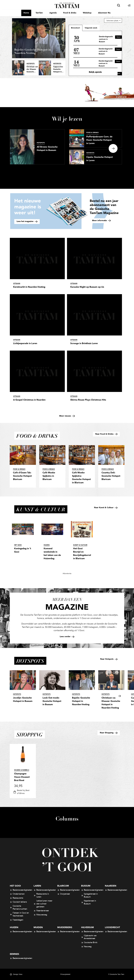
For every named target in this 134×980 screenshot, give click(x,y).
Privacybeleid (65, 974)
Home (26, 13)
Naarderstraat (41, 911)
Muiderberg (65, 927)
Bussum (86, 886)
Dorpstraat (64, 894)
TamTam (39, 13)
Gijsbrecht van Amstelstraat (89, 937)
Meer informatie (101, 221)
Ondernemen (17, 894)
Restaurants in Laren (41, 895)
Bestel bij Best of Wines (21, 792)
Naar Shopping (109, 733)
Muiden (38, 927)
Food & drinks (70, 13)
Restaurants (16, 898)
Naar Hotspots (109, 659)
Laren (37, 886)
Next (113, 148)
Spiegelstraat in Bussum (89, 895)
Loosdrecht (112, 927)
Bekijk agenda (95, 72)
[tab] (91, 28)
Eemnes (14, 954)
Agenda (53, 13)
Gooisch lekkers (18, 902)
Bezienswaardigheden (19, 890)
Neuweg (86, 947)
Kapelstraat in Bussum (89, 902)
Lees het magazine (27, 221)
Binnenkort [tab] (76, 28)
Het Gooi (15, 886)
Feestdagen (17, 920)
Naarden (111, 886)
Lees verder (67, 637)
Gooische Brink (89, 943)
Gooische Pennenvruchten (19, 907)
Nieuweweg (40, 915)
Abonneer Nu (104, 13)
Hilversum (87, 927)
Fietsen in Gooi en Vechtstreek (19, 914)
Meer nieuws (67, 416)
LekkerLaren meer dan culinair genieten (43, 904)
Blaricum (63, 886)
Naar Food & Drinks (106, 434)
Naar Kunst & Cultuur (106, 508)
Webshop (87, 13)
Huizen (14, 927)
